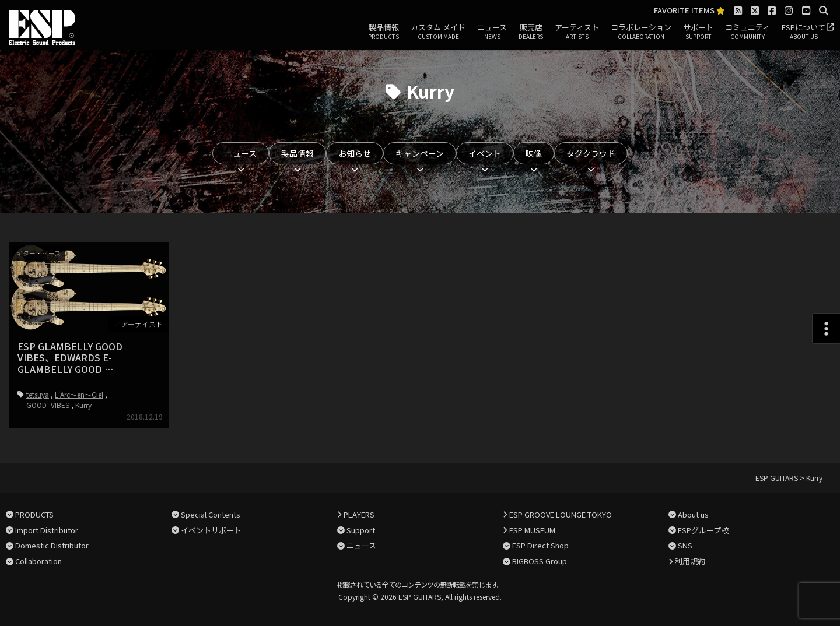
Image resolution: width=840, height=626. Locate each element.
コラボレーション (641, 32)
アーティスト (577, 32)
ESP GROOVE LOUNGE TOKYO (561, 514)
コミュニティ (748, 32)
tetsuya (38, 394)
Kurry (83, 405)
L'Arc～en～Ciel (79, 394)
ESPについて (804, 32)
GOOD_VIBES (48, 405)
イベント (485, 153)
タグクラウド (591, 153)
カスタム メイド (438, 32)
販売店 (531, 32)
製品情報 (384, 32)
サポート (698, 32)
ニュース (492, 32)
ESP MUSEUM (532, 530)
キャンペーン (420, 153)
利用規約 (690, 561)
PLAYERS (359, 514)
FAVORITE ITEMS (689, 11)
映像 (534, 153)
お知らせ (355, 153)
